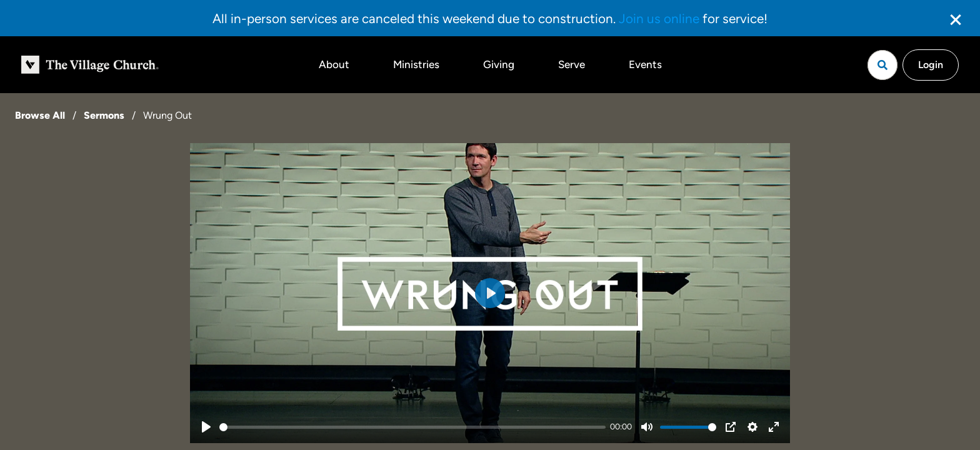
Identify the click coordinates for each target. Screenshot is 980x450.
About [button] (334, 64)
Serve (572, 64)
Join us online (659, 18)
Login (931, 65)
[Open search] (882, 65)
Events (645, 64)
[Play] (206, 427)
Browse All (40, 115)
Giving (499, 64)
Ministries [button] (416, 64)
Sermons (104, 115)
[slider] (412, 427)
